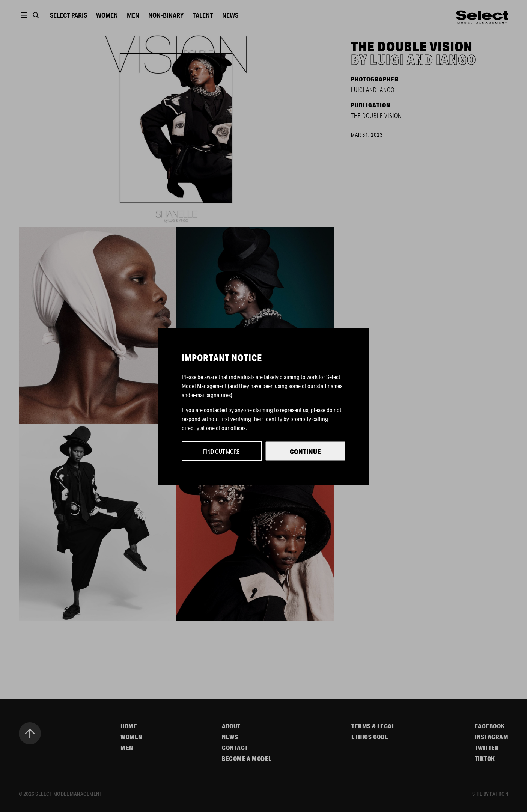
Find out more (221, 451)
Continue (305, 452)
